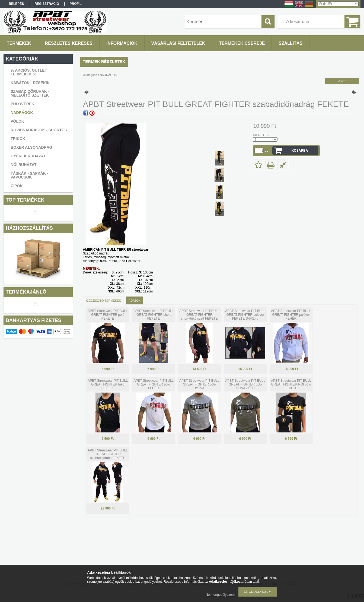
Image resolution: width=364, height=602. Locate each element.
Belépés (16, 4)
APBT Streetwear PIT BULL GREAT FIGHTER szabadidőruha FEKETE (108, 454)
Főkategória (89, 75)
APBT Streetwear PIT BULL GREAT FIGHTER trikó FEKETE (108, 384)
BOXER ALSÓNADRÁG (31, 147)
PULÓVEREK (22, 104)
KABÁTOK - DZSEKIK (30, 83)
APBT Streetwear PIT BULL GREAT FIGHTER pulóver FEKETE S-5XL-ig (245, 315)
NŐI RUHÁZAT (23, 165)
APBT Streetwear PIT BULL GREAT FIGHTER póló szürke (199, 384)
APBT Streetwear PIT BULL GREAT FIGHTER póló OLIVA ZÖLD (245, 384)
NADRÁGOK (22, 113)
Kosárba (300, 151)
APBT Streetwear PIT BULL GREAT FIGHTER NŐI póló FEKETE (291, 384)
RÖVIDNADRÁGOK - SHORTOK (39, 130)
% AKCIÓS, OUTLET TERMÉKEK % (29, 72)
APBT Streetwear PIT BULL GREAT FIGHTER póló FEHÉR (154, 384)
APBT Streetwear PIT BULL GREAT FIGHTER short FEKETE (154, 315)
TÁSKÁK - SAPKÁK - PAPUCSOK (29, 175)
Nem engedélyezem (220, 595)
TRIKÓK (18, 139)
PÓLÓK (17, 121)
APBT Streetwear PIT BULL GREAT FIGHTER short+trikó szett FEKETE (199, 315)
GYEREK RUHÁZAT (28, 156)
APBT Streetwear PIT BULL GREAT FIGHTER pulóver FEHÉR (291, 315)
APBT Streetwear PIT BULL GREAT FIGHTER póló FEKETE (108, 315)
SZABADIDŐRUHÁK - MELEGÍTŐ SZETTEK (30, 93)
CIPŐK (17, 186)
